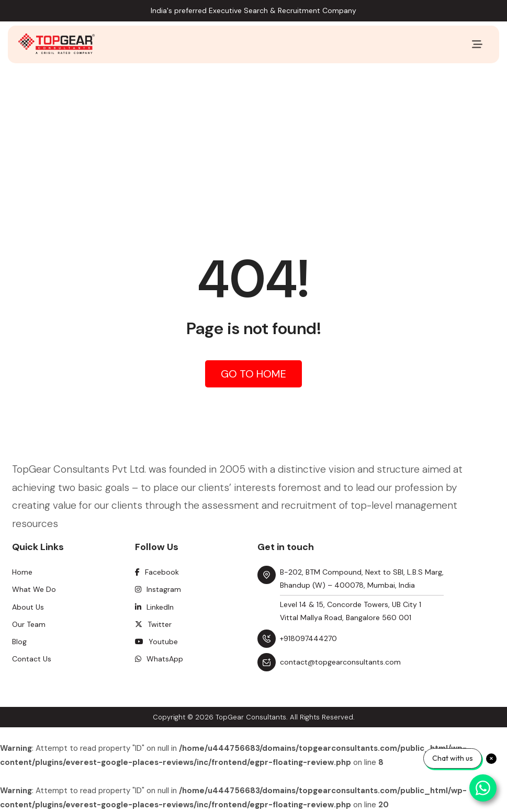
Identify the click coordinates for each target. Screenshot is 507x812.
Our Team (29, 624)
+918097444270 (308, 638)
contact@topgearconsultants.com (340, 662)
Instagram (158, 589)
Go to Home (254, 374)
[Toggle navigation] (477, 44)
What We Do (34, 589)
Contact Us (32, 659)
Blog (19, 642)
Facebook (157, 572)
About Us (28, 607)
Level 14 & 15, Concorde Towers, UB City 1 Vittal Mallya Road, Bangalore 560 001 (351, 611)
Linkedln (154, 607)
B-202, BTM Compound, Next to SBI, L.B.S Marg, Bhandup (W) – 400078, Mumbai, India (362, 579)
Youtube (156, 642)
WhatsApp (159, 659)
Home (22, 572)
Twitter (153, 624)
